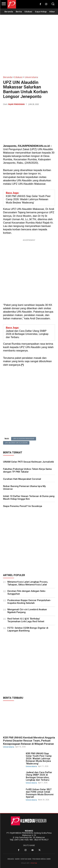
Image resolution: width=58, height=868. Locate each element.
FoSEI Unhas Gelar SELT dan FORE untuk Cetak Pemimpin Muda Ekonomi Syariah (40, 793)
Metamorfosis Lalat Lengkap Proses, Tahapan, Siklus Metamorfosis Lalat (28, 583)
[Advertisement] (29, 44)
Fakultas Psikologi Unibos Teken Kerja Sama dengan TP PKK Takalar (27, 470)
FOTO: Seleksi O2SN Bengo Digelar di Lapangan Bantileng (28, 629)
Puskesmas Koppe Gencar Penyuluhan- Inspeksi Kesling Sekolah (29, 602)
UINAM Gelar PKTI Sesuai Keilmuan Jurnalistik (28, 462)
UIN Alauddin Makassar (24, 439)
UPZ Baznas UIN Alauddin (16, 443)
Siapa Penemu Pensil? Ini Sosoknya (23, 506)
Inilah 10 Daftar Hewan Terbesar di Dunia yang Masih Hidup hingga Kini (29, 498)
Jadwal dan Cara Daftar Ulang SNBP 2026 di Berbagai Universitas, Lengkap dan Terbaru (39, 776)
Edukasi (18, 77)
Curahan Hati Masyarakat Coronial (22, 479)
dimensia (34, 863)
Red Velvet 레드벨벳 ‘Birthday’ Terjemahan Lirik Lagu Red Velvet (26, 620)
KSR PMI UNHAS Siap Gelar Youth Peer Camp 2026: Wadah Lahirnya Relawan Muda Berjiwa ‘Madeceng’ (39, 759)
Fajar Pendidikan (16, 104)
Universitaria (31, 77)
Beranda (8, 77)
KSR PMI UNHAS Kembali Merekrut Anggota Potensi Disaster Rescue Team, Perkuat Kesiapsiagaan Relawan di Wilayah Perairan (29, 741)
